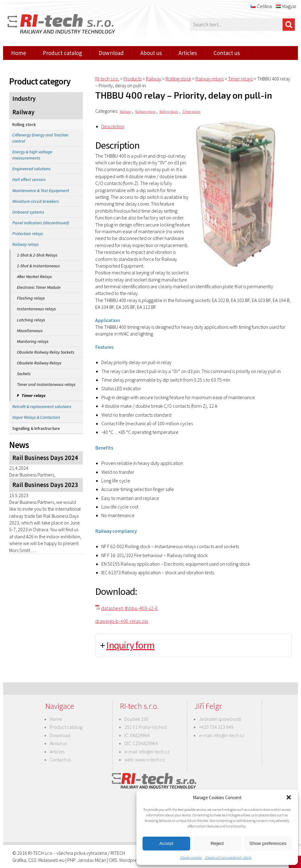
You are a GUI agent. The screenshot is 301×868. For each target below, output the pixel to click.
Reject (217, 843)
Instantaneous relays (36, 309)
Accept (166, 843)
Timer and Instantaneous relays (46, 384)
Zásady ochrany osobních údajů (228, 857)
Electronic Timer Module (39, 287)
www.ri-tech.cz (150, 760)
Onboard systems (28, 212)
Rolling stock (24, 124)
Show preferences (268, 843)
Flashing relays (31, 298)
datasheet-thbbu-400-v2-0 (129, 608)
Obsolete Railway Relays (39, 363)
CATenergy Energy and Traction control (40, 138)
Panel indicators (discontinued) (41, 223)
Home (19, 53)
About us (151, 53)
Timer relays (33, 395)
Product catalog (62, 53)
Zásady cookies (191, 857)
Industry (24, 99)
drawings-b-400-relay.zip (122, 621)
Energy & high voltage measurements (32, 155)
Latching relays (31, 320)
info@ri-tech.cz (154, 752)
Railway (23, 112)
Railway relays (25, 244)
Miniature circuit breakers (36, 201)
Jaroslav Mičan (92, 860)
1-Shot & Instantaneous (38, 266)
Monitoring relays (33, 341)
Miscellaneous (30, 331)
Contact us (227, 53)
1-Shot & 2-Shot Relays (37, 255)
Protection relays (28, 234)
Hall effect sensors (29, 179)
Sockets (24, 374)
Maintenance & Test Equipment (41, 190)
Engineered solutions (31, 169)
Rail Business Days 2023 (45, 485)
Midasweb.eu (51, 860)
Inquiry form (130, 645)
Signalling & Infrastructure (36, 428)
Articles (188, 53)
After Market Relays (34, 277)
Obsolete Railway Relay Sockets (46, 352)
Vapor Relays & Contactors (36, 417)
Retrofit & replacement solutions (42, 407)
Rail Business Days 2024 (45, 458)
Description (113, 126)
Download (111, 53)
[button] (289, 797)
